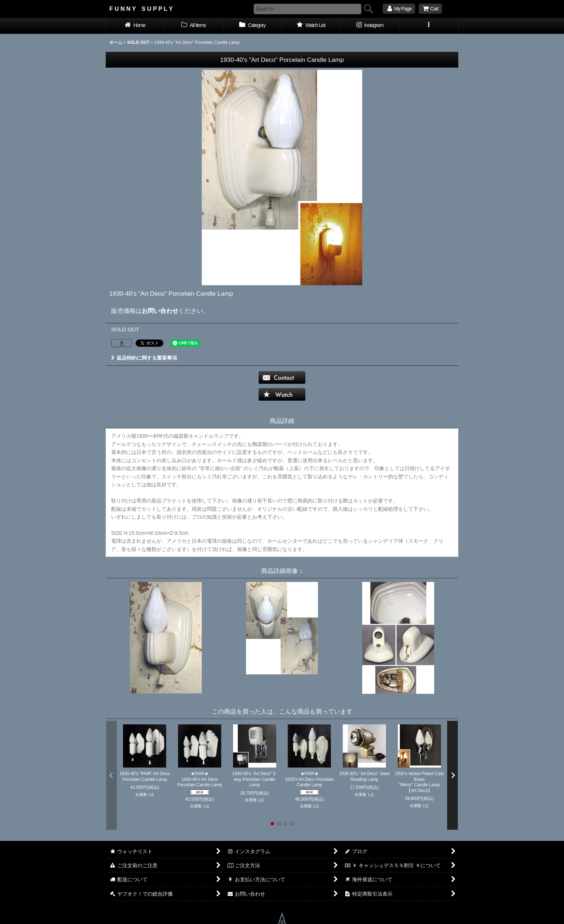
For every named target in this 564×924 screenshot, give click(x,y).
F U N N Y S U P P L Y (141, 9)
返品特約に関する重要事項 (144, 358)
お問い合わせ (160, 311)
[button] (429, 26)
